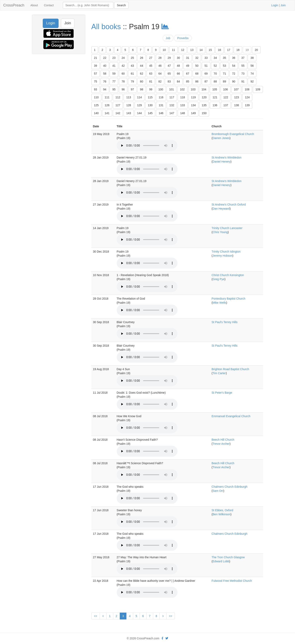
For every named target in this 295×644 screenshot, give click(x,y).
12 (183, 50)
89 (224, 81)
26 (142, 58)
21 (96, 58)
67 (188, 74)
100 (161, 89)
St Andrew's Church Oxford (229, 205)
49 (188, 66)
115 (150, 97)
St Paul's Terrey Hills (224, 322)
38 (252, 58)
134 (193, 105)
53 (224, 66)
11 (173, 50)
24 (123, 58)
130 (150, 105)
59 (114, 74)
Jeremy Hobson (222, 256)
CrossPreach (14, 5)
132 (172, 105)
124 (247, 97)
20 (256, 50)
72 (234, 74)
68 (197, 74)
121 (215, 97)
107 (236, 89)
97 (132, 89)
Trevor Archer (221, 444)
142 (118, 113)
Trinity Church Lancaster (227, 228)
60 (123, 74)
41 (114, 66)
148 (183, 113)
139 (247, 105)
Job (168, 38)
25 (132, 58)
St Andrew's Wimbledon (226, 158)
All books (106, 27)
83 (169, 81)
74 (252, 74)
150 (204, 113)
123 (237, 97)
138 (237, 105)
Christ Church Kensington (228, 275)
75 (96, 81)
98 (142, 89)
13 (192, 50)
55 (243, 66)
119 (193, 97)
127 (118, 105)
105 (215, 89)
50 (197, 66)
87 (206, 81)
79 (132, 81)
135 (204, 105)
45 (151, 66)
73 (243, 74)
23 (114, 58)
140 (96, 113)
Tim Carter (219, 373)
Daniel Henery (222, 162)
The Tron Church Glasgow (228, 557)
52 (215, 66)
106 (225, 89)
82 (160, 81)
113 (129, 97)
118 (183, 97)
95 (114, 89)
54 (234, 66)
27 (151, 58)
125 (96, 105)
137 (226, 105)
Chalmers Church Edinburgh (229, 487)
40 (105, 66)
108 (247, 89)
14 (201, 50)
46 (160, 66)
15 (210, 50)
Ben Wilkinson (222, 514)
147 (172, 113)
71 (224, 74)
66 (178, 74)
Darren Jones (221, 138)
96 (123, 89)
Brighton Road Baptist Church (230, 369)
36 (234, 58)
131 (161, 105)
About (34, 5)
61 (132, 74)
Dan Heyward (221, 209)
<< (96, 616)
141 (107, 113)
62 (142, 74)
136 (215, 105)
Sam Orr (218, 491)
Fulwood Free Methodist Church (232, 581)
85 (188, 81)
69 (206, 74)
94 (105, 89)
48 (178, 66)
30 (178, 58)
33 (206, 58)
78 (123, 81)
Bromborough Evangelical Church (233, 134)
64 (160, 74)
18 (238, 50)
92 (252, 81)
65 (169, 74)
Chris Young (220, 232)
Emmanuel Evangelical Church (231, 416)
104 (204, 89)
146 (161, 113)
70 (215, 74)
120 (204, 97)
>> (171, 616)
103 (193, 89)
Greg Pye (219, 279)
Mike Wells (219, 303)
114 (139, 97)
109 (258, 89)
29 (169, 58)
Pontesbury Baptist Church (228, 299)
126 (107, 105)
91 (243, 81)
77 (114, 81)
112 (118, 97)
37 (243, 58)
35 (224, 58)
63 (151, 74)
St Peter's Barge (222, 393)
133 (183, 105)
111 (107, 97)
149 (193, 113)
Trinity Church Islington (226, 252)
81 (151, 81)
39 (96, 66)
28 (160, 58)
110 (96, 97)
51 (206, 66)
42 (123, 66)
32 (197, 58)
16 (220, 50)
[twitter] (167, 638)
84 (178, 81)
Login (275, 5)
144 (139, 113)
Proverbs (183, 38)
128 (129, 105)
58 (105, 74)
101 (172, 89)
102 (182, 89)
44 (142, 66)
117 (172, 97)
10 (164, 50)
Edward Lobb (221, 561)
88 (215, 81)
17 (229, 50)
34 (215, 58)
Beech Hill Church (223, 440)
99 (151, 89)
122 (226, 97)
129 (139, 105)
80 (142, 81)
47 (169, 66)
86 (197, 81)
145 (150, 113)
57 (96, 74)
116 (161, 97)
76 (105, 81)
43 (132, 66)
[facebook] (162, 638)
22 (105, 58)
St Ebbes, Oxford (222, 510)
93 (96, 89)
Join (283, 5)
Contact (49, 5)
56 (252, 66)
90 (234, 81)
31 (188, 58)
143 (129, 113)
